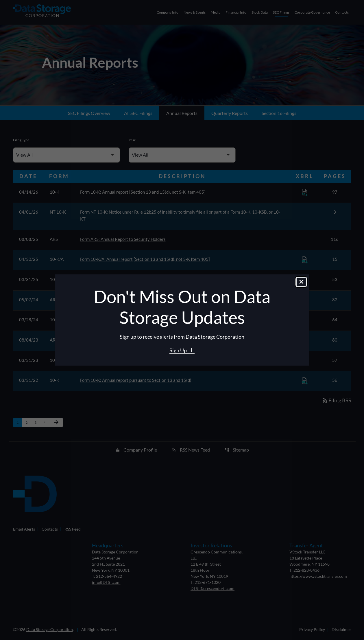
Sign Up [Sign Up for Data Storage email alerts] (179, 350)
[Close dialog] (301, 282)
